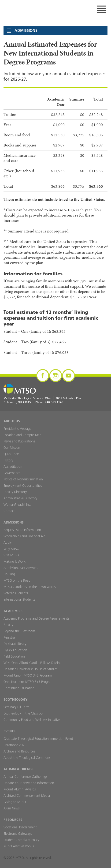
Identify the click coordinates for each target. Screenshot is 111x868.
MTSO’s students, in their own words (30, 587)
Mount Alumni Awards (20, 789)
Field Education (14, 656)
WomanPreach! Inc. (17, 505)
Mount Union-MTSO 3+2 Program (28, 675)
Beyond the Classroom (19, 631)
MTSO (21, 9)
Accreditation (13, 467)
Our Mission (12, 448)
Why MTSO (11, 549)
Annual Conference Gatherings (25, 777)
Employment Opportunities (23, 486)
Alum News (11, 808)
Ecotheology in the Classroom (24, 713)
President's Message (17, 429)
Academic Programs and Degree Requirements (36, 618)
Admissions (14, 522)
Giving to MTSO (15, 802)
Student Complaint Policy (21, 840)
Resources (13, 820)
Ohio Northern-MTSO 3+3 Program (28, 682)
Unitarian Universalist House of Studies (30, 669)
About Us (12, 421)
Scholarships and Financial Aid (24, 536)
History (8, 460)
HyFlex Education (15, 650)
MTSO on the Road (17, 580)
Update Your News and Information (29, 783)
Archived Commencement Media (27, 796)
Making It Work (15, 561)
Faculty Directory (15, 492)
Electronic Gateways (18, 834)
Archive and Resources (19, 751)
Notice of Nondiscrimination (23, 479)
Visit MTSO (11, 555)
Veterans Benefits (16, 593)
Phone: (49, 402)
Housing (9, 574)
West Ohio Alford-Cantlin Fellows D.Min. (32, 663)
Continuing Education (19, 688)
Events (9, 731)
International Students (19, 599)
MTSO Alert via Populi (19, 846)
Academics (13, 611)
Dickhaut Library (15, 644)
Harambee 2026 (15, 745)
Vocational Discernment (20, 827)
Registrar (10, 637)
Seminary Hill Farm (17, 707)
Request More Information (22, 530)
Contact (9, 511)
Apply (7, 542)
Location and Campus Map (22, 435)
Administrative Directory (20, 498)
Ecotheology (15, 700)
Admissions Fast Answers (21, 568)
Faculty (8, 625)
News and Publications (19, 441)
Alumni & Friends (18, 769)
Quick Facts (11, 454)
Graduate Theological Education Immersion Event (38, 739)
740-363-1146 (54, 402)
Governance (12, 473)
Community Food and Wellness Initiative (32, 720)
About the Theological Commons (27, 758)
